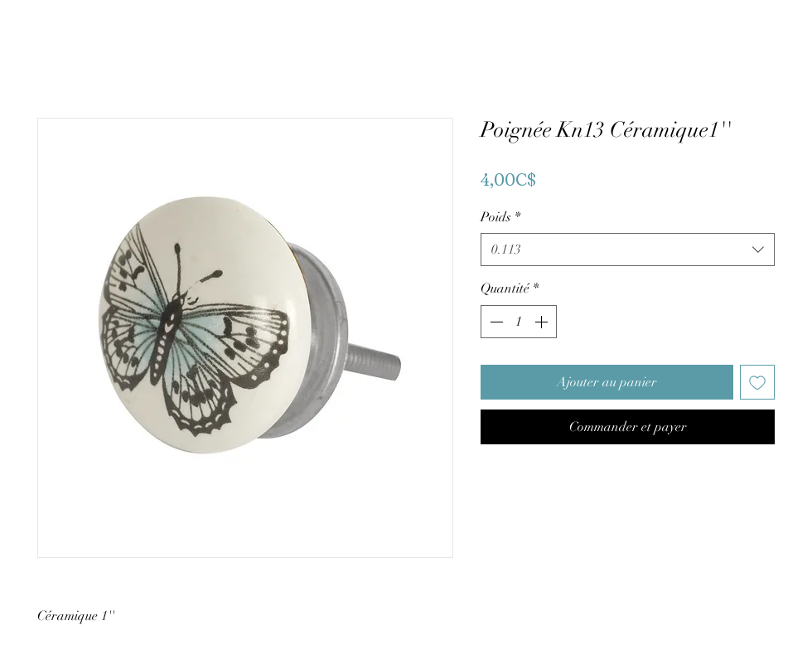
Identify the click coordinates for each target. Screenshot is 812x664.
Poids (500, 217)
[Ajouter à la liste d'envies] (757, 382)
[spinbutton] (519, 322)
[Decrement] (495, 322)
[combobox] (628, 250)
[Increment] (543, 322)
